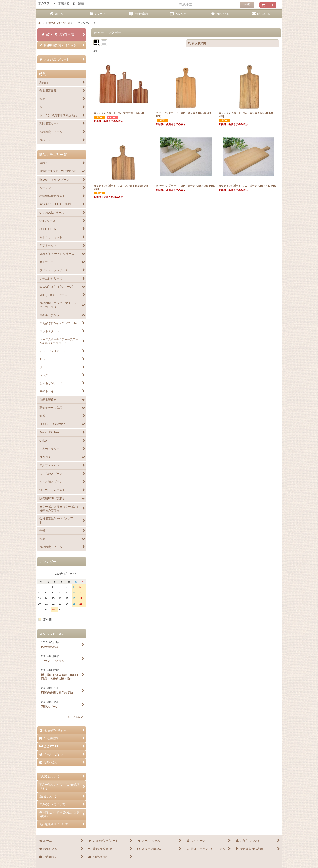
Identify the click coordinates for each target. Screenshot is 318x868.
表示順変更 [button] (197, 43)
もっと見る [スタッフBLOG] (75, 717)
